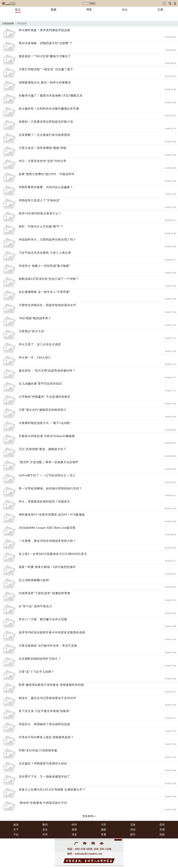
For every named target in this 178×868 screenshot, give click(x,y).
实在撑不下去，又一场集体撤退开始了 (44, 777)
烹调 (162, 830)
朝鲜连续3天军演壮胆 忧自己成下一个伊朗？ (49, 279)
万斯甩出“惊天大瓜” (32, 331)
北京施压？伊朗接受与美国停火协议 (43, 763)
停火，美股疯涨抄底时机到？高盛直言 (44, 502)
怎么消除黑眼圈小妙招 (34, 580)
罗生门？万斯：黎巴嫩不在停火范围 (43, 619)
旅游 (16, 825)
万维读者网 (8, 24)
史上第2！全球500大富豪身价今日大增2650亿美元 (53, 554)
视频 (53, 10)
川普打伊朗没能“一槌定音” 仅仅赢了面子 (46, 69)
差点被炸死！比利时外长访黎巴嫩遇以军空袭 (49, 109)
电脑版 (92, 3)
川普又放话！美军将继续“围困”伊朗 (43, 148)
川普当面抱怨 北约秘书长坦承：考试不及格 (48, 646)
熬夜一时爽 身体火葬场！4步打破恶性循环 (47, 567)
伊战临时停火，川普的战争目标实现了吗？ (47, 240)
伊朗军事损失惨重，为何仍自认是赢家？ (46, 187)
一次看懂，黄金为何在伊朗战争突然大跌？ (47, 541)
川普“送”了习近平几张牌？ (36, 672)
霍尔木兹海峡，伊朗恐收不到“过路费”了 (46, 43)
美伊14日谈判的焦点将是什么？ (40, 213)
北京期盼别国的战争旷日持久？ (40, 659)
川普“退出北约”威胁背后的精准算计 (43, 410)
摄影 (104, 830)
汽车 (104, 825)
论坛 (125, 10)
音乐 (45, 830)
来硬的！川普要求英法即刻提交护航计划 (46, 122)
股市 (133, 835)
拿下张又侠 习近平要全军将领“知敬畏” (44, 711)
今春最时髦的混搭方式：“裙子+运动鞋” (45, 423)
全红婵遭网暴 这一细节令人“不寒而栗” (44, 292)
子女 (16, 835)
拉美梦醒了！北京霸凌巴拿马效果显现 (44, 135)
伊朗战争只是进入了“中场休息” (40, 200)
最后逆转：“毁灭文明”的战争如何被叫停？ (47, 371)
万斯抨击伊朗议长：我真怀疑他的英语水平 (47, 305)
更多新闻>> (89, 816)
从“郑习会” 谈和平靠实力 (35, 606)
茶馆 (162, 825)
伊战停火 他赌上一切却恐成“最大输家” (44, 266)
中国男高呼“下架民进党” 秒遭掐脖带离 (44, 593)
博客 (89, 10)
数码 (45, 825)
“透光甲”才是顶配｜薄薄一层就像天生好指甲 (49, 462)
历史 (74, 835)
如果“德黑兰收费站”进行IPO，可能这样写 (46, 174)
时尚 (74, 825)
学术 (45, 835)
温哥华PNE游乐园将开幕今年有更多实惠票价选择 (52, 632)
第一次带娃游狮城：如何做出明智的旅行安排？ (50, 488)
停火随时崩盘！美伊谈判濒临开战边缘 (44, 30)
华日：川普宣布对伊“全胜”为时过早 (43, 161)
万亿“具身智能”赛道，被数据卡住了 (43, 449)
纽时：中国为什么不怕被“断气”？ (41, 226)
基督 (74, 830)
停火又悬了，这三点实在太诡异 (40, 344)
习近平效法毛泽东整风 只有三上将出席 (45, 253)
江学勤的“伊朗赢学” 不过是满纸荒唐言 (44, 397)
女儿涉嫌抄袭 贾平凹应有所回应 (40, 384)
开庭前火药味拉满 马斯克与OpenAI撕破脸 (47, 436)
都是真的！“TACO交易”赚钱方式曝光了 (45, 56)
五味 (133, 825)
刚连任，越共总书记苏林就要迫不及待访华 (47, 698)
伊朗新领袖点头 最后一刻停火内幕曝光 (45, 83)
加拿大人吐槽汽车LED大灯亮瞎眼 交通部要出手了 (52, 790)
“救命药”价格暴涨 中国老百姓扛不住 (43, 803)
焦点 (18, 10)
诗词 (133, 830)
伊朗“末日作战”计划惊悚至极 (38, 750)
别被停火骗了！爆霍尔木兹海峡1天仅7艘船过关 (51, 96)
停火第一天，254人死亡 (35, 358)
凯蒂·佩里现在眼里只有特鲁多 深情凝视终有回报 (51, 685)
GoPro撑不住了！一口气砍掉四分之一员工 (47, 475)
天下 (16, 830)
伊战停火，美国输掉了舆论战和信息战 (44, 724)
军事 (104, 835)
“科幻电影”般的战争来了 (35, 318)
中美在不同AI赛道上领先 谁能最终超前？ (46, 737)
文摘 (160, 10)
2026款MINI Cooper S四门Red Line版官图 (47, 528)
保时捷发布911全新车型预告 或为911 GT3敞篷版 (52, 515)
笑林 (162, 835)
